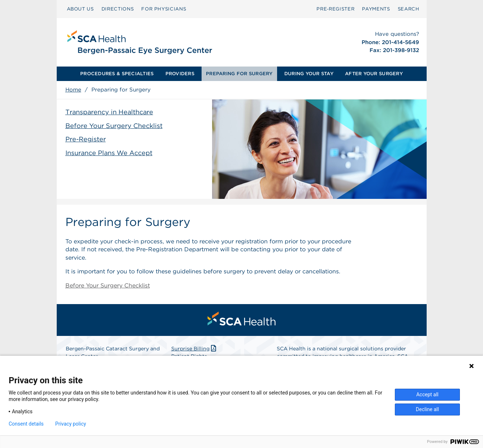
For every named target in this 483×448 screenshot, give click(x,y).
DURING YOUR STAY (309, 74)
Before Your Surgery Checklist (114, 126)
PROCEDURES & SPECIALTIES (117, 74)
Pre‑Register (335, 9)
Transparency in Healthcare (109, 112)
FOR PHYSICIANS (164, 9)
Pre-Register (86, 139)
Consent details (26, 424)
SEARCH (409, 9)
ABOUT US (80, 9)
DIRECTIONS (118, 9)
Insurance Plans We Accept (109, 153)
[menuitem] (80, 9)
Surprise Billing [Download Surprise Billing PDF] (195, 349)
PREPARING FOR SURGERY (239, 74)
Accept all (427, 394)
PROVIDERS (180, 74)
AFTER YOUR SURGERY (374, 74)
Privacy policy (71, 424)
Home (73, 90)
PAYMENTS (376, 9)
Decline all (427, 409)
